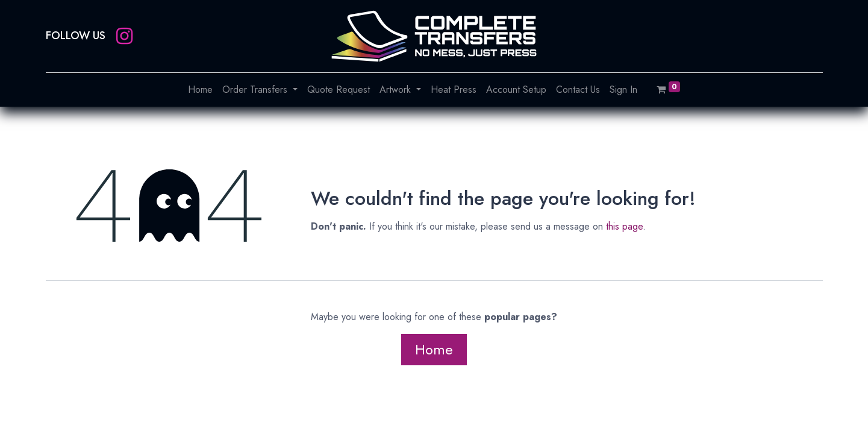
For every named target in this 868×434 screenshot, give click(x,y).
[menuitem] (200, 90)
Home (434, 349)
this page (624, 226)
